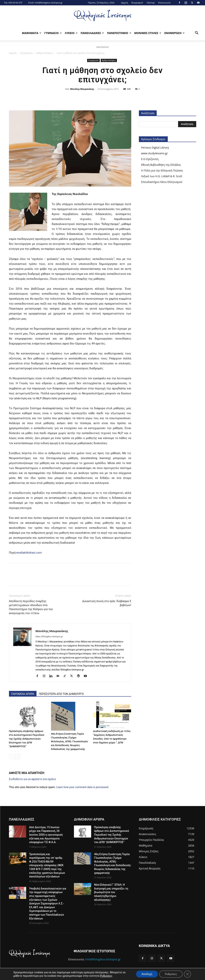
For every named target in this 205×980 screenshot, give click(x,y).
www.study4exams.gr (155, 153)
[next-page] (17, 757)
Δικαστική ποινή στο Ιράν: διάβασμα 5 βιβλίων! (107, 603)
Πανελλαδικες (92, 33)
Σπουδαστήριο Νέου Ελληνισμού (162, 182)
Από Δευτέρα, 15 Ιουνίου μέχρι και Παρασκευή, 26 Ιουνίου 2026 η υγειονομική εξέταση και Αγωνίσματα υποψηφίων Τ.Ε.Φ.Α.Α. (46, 835)
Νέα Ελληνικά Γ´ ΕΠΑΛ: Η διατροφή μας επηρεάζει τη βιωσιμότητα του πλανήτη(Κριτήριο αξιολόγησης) (111, 892)
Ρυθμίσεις (106, 976)
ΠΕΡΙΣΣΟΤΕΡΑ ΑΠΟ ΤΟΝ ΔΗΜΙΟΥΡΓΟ (61, 694)
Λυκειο (71, 33)
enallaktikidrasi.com (29, 553)
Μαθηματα (32, 33)
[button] (197, 33)
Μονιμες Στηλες (148, 33)
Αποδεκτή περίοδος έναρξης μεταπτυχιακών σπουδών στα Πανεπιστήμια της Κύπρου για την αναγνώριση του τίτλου (31, 607)
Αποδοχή (146, 974)
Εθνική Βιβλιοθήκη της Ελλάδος (161, 165)
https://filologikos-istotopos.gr (49, 637)
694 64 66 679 (15, 3)
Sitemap (151, 3)
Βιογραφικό (137, 3)
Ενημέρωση (26, 53)
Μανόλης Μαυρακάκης (82, 89)
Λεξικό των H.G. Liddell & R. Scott (162, 176)
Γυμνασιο (53, 33)
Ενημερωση (174, 33)
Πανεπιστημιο (119, 33)
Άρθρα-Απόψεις (45, 53)
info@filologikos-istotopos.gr (49, 3)
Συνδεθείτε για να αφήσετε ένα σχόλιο (32, 779)
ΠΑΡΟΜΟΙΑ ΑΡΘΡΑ (23, 694)
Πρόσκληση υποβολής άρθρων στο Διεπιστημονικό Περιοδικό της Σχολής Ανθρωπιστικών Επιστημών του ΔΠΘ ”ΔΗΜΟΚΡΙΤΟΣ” (27, 739)
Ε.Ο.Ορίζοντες (150, 159)
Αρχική (125, 3)
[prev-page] (11, 757)
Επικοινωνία (164, 3)
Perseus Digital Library (155, 148)
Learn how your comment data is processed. (83, 787)
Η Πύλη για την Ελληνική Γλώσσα (162, 170)
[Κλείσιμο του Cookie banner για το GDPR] (187, 974)
